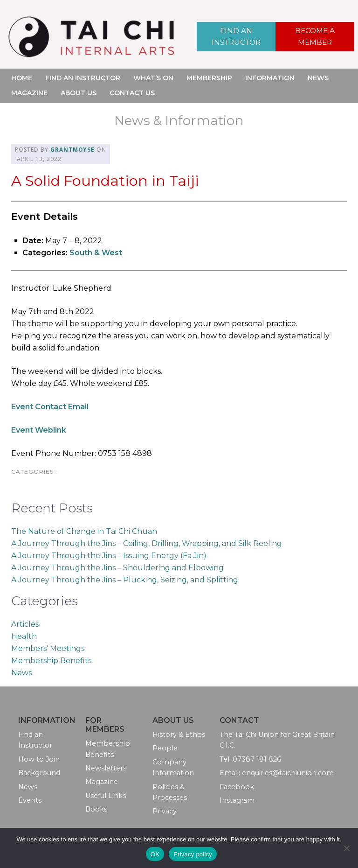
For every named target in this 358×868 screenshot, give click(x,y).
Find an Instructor (236, 36)
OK (155, 854)
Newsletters (106, 768)
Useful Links (106, 795)
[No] (346, 848)
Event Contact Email (50, 407)
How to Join (39, 759)
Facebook (237, 786)
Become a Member (315, 36)
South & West (96, 253)
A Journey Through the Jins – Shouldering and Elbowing (117, 567)
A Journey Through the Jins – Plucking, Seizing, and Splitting (125, 579)
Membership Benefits (51, 660)
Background (39, 773)
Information (270, 78)
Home (22, 78)
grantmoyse (73, 150)
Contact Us (132, 93)
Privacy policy (193, 854)
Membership (209, 78)
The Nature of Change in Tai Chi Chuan (84, 531)
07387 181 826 (257, 759)
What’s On (153, 78)
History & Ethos (179, 735)
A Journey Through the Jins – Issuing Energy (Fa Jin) (109, 555)
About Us (79, 93)
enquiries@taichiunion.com (288, 773)
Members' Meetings (48, 648)
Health (24, 636)
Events (30, 800)
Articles (25, 624)
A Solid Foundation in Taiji (107, 180)
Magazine (29, 93)
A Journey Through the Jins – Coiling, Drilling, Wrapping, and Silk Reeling (147, 543)
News (318, 78)
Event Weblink (39, 430)
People (165, 748)
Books (96, 809)
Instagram (237, 800)
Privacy (165, 811)
